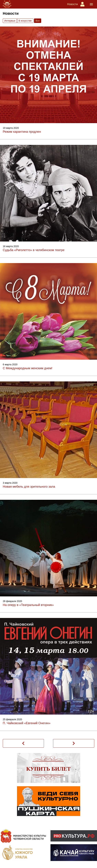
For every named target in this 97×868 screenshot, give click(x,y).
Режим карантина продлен (22, 132)
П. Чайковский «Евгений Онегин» (27, 723)
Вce (38, 21)
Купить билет (48, 769)
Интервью (10, 21)
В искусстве (25, 21)
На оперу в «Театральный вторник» (28, 605)
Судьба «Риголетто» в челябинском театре (34, 250)
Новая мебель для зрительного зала (29, 487)
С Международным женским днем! (28, 368)
